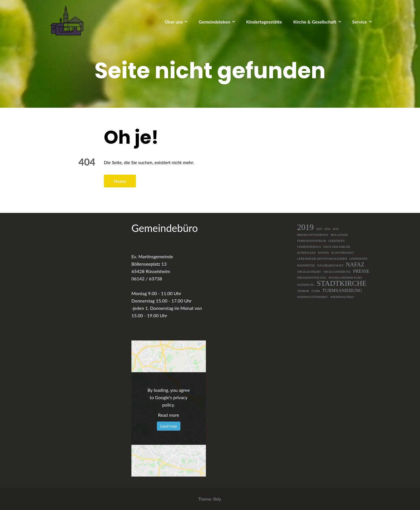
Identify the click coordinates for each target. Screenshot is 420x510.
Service (360, 22)
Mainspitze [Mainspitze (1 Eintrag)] (306, 265)
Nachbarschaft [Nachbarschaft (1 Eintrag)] (330, 265)
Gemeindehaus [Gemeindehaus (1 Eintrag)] (309, 247)
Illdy (217, 499)
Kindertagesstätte (264, 22)
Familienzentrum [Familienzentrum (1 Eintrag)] (312, 241)
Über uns (174, 22)
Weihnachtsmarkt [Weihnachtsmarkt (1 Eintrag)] (313, 297)
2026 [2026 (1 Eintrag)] (335, 229)
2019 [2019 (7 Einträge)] (305, 227)
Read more (169, 415)
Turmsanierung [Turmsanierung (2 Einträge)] (342, 291)
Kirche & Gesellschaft (315, 22)
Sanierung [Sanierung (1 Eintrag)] (306, 285)
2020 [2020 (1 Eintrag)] (319, 229)
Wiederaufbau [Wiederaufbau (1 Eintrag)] (342, 297)
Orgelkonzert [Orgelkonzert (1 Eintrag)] (309, 272)
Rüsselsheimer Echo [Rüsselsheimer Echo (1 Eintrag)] (346, 278)
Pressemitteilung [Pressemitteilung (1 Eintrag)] (312, 278)
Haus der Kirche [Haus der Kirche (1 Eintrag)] (337, 247)
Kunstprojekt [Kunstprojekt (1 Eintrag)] (343, 253)
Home (120, 181)
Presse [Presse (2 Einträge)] (361, 271)
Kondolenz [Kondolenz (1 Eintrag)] (306, 253)
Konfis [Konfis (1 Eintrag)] (324, 253)
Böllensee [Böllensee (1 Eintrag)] (339, 235)
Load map (169, 426)
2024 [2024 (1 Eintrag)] (327, 229)
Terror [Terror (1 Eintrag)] (303, 291)
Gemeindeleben (214, 22)
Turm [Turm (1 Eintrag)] (316, 291)
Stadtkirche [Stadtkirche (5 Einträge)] (342, 283)
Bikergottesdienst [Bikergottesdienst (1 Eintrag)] (313, 235)
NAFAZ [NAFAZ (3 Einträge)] (355, 264)
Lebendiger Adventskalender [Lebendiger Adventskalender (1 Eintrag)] (322, 259)
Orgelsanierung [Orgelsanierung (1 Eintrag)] (337, 272)
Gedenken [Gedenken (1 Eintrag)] (336, 241)
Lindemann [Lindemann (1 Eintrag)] (358, 259)
